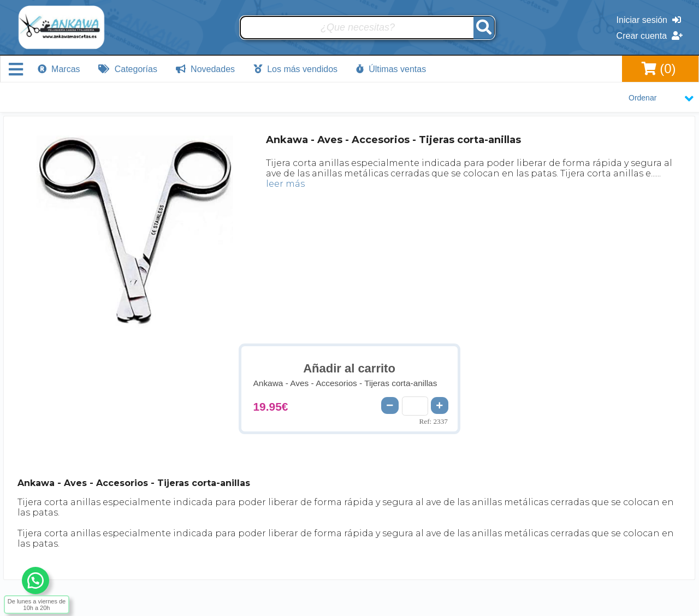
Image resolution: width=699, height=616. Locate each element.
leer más (285, 184)
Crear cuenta (650, 36)
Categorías (128, 69)
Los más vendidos (295, 69)
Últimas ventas (391, 69)
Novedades (205, 69)
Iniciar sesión (649, 20)
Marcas (59, 69)
